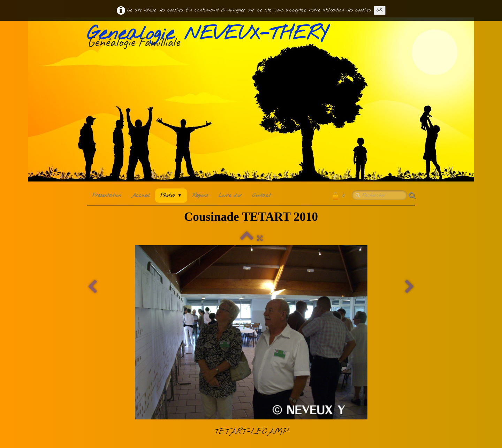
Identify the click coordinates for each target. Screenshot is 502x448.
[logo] (210, 38)
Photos (171, 195)
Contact (262, 195)
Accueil (141, 195)
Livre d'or (230, 195)
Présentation (107, 195)
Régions (200, 195)
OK (380, 10)
